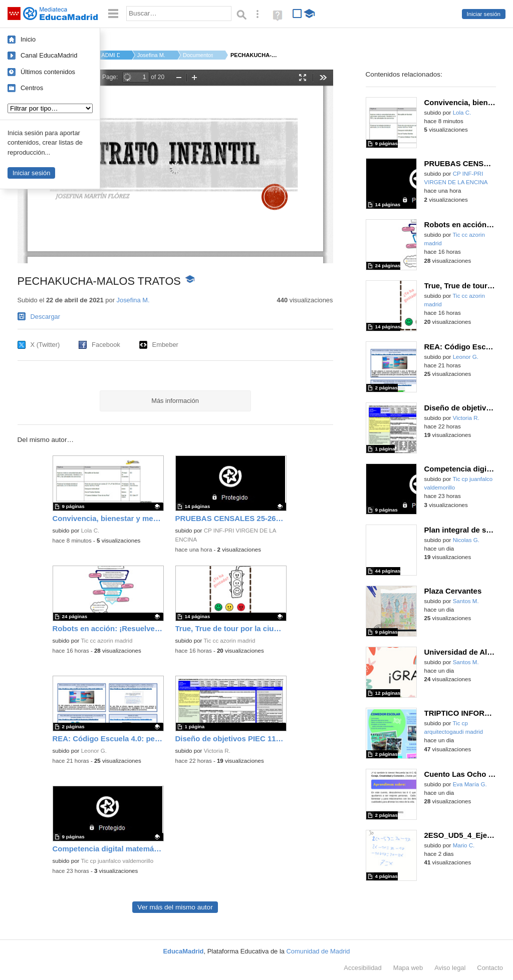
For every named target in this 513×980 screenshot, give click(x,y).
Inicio (28, 39)
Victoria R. (217, 751)
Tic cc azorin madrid (106, 641)
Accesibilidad (362, 968)
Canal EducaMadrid (49, 55)
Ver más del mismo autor (175, 907)
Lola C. (90, 531)
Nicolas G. (466, 540)
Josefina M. (151, 55)
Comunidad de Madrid (318, 951)
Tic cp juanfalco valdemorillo (117, 861)
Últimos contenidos (48, 72)
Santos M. (466, 601)
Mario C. (464, 845)
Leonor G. (94, 751)
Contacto (490, 968)
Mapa (408, 968)
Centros (32, 88)
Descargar (46, 317)
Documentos (198, 55)
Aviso (450, 968)
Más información (175, 401)
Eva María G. (470, 784)
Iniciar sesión (484, 14)
